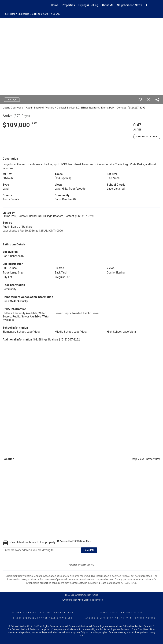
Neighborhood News (129, 5)
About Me (108, 5)
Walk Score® (88, 565)
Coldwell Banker (24, 612)
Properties (68, 5)
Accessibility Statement (104, 618)
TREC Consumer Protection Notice (81, 595)
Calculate (89, 550)
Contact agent (12, 100)
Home (55, 5)
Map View (138, 459)
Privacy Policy (132, 612)
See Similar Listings (147, 137)
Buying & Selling (88, 5)
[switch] (140, 100)
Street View (153, 459)
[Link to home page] (18, 5)
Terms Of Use (108, 612)
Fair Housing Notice (141, 618)
